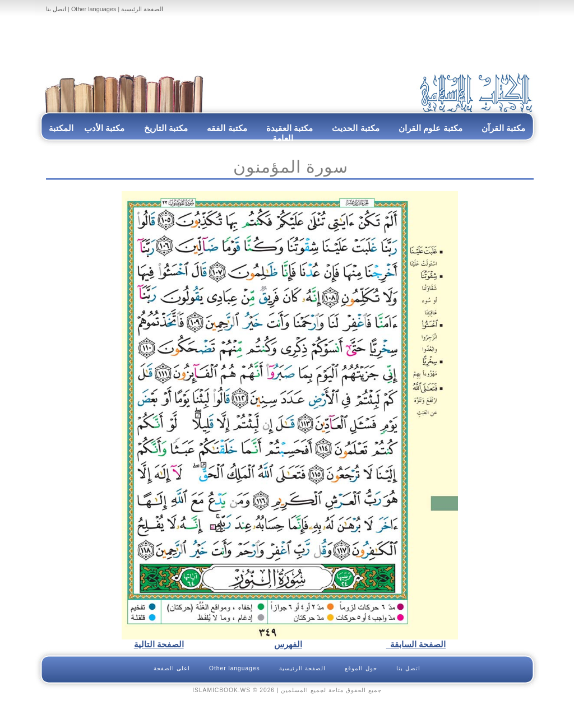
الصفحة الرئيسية (142, 9)
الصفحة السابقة (416, 644)
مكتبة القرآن (503, 128)
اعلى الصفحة (172, 668)
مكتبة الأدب (104, 128)
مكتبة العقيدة (289, 128)
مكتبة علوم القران (430, 128)
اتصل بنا (56, 9)
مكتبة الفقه (226, 128)
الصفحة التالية (159, 644)
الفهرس (288, 644)
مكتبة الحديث (355, 128)
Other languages (94, 9)
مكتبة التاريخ (166, 128)
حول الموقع (361, 668)
